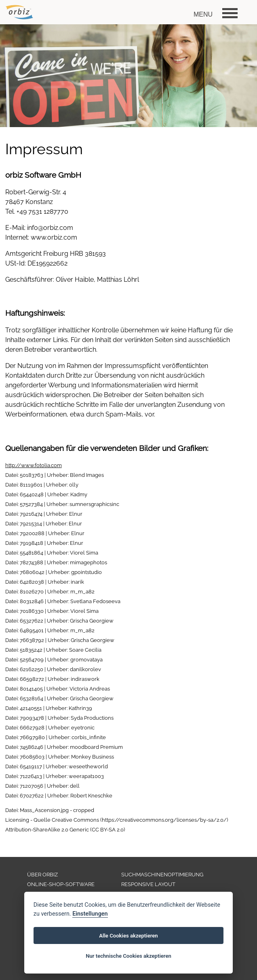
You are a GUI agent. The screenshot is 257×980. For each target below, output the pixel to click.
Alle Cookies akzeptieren (128, 936)
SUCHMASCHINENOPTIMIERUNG (162, 875)
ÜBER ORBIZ (42, 875)
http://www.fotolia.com (34, 465)
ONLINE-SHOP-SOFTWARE (61, 884)
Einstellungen (90, 914)
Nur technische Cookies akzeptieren (128, 956)
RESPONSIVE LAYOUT (148, 884)
